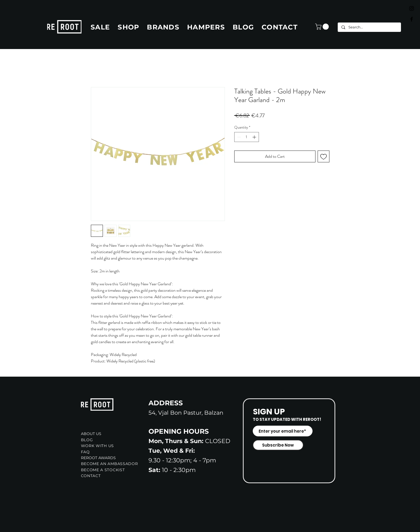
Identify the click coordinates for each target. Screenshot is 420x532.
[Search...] (369, 27)
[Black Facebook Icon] (412, 19)
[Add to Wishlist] (324, 156)
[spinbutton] (247, 137)
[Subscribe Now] (278, 445)
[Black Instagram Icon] (412, 8)
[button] (323, 27)
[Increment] (255, 137)
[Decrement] (238, 137)
